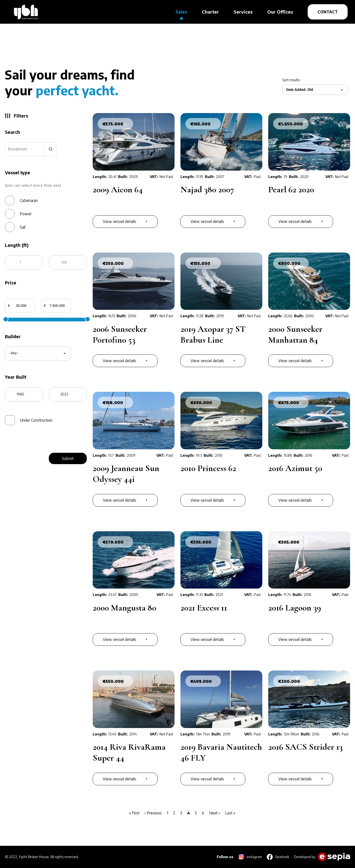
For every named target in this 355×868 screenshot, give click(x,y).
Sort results (291, 80)
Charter (210, 12)
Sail (23, 227)
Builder (13, 336)
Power (26, 214)
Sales (181, 12)
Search (12, 132)
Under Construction (36, 420)
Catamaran (29, 200)
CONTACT (328, 12)
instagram (254, 857)
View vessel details (120, 221)
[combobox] (298, 90)
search (51, 149)
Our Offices (280, 12)
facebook (282, 857)
